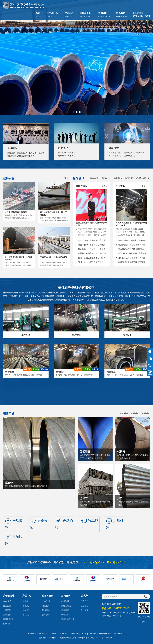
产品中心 (69, 15)
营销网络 (46, 610)
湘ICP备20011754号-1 (96, 638)
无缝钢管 (63, 634)
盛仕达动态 (106, 178)
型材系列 (135, 413)
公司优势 (7, 610)
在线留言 (85, 606)
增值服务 (46, 606)
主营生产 (26, 601)
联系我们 (121, 15)
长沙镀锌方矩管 (105, 634)
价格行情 (118, 178)
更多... (67, 178)
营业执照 (43, 638)
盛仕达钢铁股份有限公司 (71, 638)
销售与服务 (86, 15)
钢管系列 (124, 413)
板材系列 (146, 413)
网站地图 (109, 638)
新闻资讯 (104, 15)
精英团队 (7, 624)
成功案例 (46, 601)
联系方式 (85, 601)
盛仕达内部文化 (143, 178)
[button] (148, 59)
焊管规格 (53, 634)
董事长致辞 (8, 619)
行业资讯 (94, 178)
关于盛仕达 (52, 15)
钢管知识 (129, 178)
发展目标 (7, 615)
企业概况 (7, 601)
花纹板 (84, 634)
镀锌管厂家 (74, 634)
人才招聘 (85, 610)
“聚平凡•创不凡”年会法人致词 (91, 262)
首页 (38, 15)
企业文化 (7, 606)
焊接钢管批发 (42, 634)
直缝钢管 (93, 634)
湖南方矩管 (118, 634)
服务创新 (46, 615)
